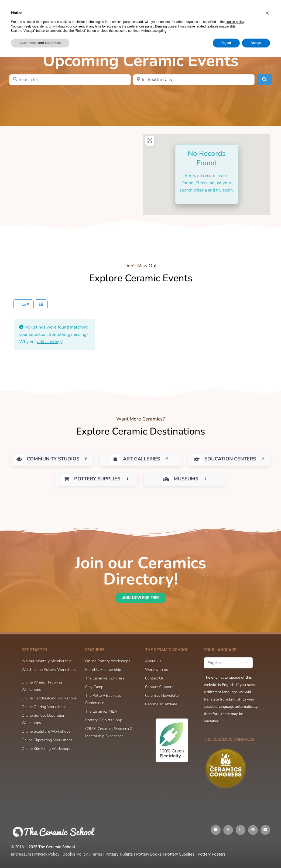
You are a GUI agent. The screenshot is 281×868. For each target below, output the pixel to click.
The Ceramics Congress (229, 739)
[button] (267, 824)
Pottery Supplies (91, 479)
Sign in (240, 10)
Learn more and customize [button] (40, 854)
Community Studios (47, 459)
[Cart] (225, 10)
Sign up (263, 10)
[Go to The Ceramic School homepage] (46, 10)
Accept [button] (256, 854)
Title (24, 304)
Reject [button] (226, 854)
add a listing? (50, 342)
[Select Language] (228, 663)
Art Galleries (135, 459)
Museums (179, 479)
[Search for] (70, 80)
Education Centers (224, 459)
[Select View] (41, 304)
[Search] (210, 10)
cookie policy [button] (235, 833)
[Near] (194, 80)
